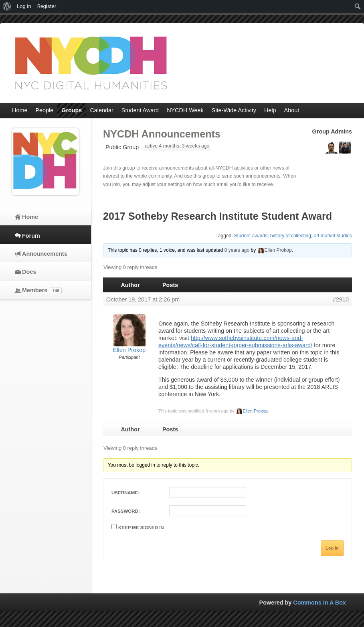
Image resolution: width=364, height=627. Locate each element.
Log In (332, 548)
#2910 (341, 299)
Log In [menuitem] (24, 6)
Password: (126, 511)
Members (42, 291)
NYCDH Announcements (162, 134)
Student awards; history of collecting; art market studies (293, 236)
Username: (125, 493)
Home (30, 217)
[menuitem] (7, 6)
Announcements (45, 254)
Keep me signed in (141, 528)
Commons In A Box (320, 603)
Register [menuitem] (47, 6)
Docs (29, 272)
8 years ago (237, 250)
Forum (31, 236)
